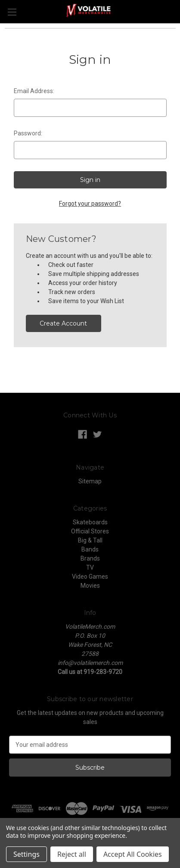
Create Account (63, 323)
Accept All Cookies (133, 854)
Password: (28, 133)
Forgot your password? (90, 204)
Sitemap (90, 481)
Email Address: (34, 91)
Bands (90, 549)
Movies (90, 586)
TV (90, 567)
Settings (26, 854)
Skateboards (90, 522)
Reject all (72, 854)
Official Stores (90, 531)
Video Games (90, 577)
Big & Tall (90, 540)
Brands (90, 558)
